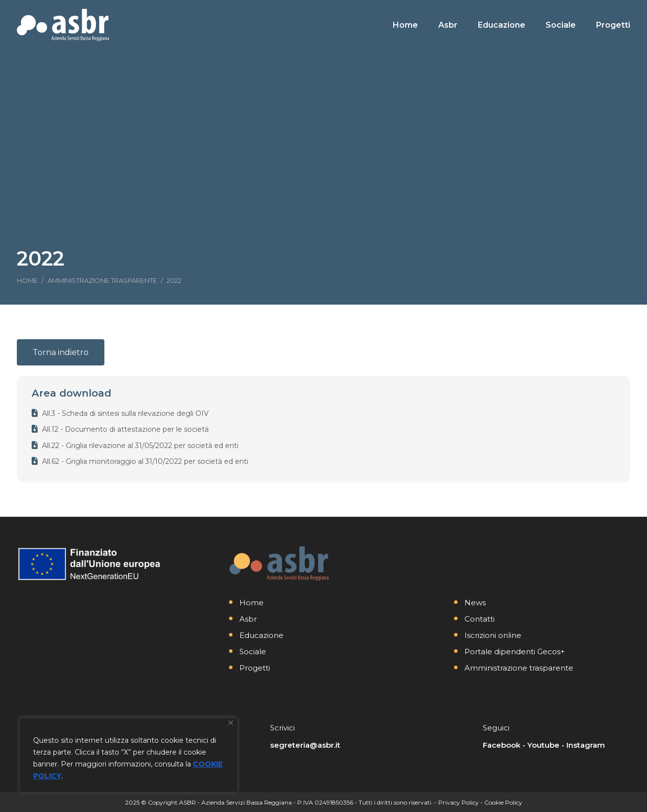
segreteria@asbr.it (305, 745)
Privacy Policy (459, 802)
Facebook (502, 745)
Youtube (543, 745)
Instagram (586, 745)
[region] (129, 755)
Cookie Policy (503, 802)
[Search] (561, 9)
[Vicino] (231, 723)
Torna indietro (61, 352)
